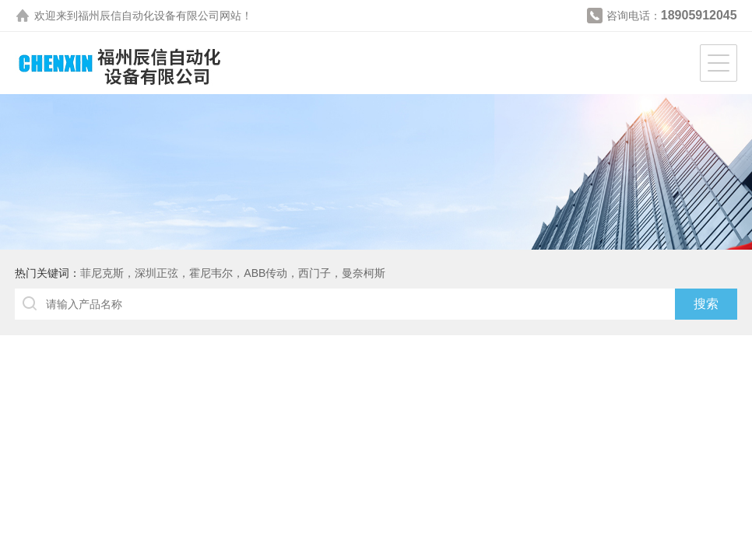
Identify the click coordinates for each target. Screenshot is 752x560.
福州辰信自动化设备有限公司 (149, 16)
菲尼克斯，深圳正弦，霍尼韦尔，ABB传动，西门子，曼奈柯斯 (233, 273)
